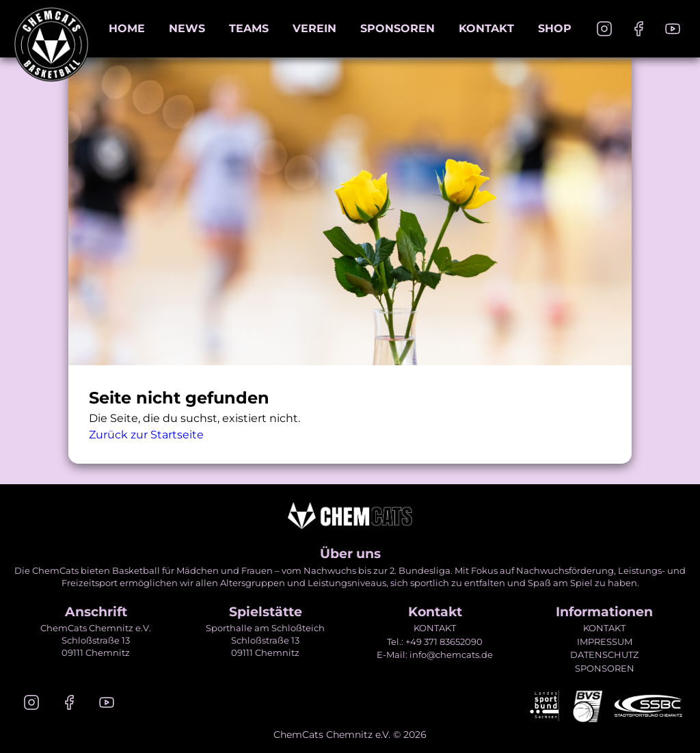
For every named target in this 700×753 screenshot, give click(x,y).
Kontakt (486, 28)
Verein (314, 28)
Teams (249, 28)
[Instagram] (604, 29)
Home (127, 28)
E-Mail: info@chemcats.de (435, 655)
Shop (555, 28)
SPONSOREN (605, 668)
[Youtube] (673, 29)
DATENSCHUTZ (604, 655)
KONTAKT (435, 628)
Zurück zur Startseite (146, 435)
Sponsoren (398, 28)
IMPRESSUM (605, 642)
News (187, 28)
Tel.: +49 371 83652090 (435, 642)
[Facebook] (638, 29)
